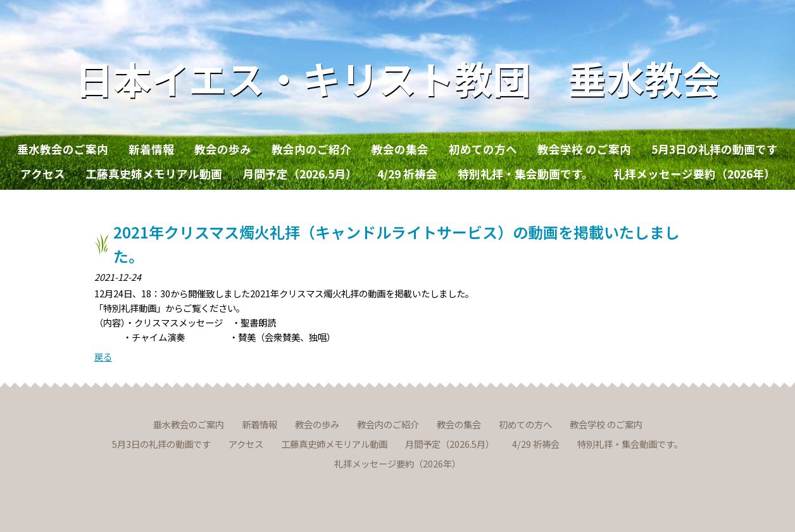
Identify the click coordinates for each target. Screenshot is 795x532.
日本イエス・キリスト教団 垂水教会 (398, 77)
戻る (103, 356)
